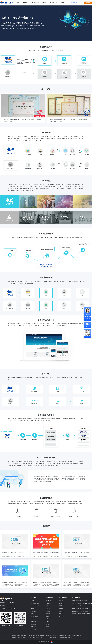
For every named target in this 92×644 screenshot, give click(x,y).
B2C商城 (33, 609)
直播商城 (33, 629)
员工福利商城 (35, 616)
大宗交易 (48, 624)
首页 (18, 3)
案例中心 (44, 3)
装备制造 (48, 611)
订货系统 (33, 624)
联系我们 (61, 611)
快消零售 (48, 609)
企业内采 (33, 619)
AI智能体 (33, 601)
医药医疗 (48, 603)
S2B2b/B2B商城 (35, 603)
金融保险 (48, 614)
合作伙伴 (61, 609)
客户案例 (61, 603)
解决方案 (35, 3)
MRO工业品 (49, 601)
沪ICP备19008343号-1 (45, 642)
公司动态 (53, 3)
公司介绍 (61, 601)
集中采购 (33, 621)
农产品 (48, 619)
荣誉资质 (61, 606)
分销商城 (33, 627)
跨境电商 (33, 614)
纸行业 (48, 621)
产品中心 (25, 3)
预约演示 (88, 3)
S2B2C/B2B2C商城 (36, 606)
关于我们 (62, 3)
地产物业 (48, 616)
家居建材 (48, 606)
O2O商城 (34, 611)
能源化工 (48, 627)
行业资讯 (61, 616)
